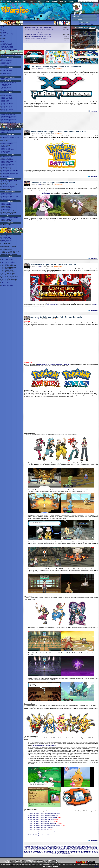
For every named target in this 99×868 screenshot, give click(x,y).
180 (60, 851)
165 (27, 851)
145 (58, 850)
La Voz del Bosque (6, 240)
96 (27, 849)
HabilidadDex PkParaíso (7, 72)
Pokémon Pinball (6, 209)
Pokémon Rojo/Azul (6, 208)
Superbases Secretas (78, 48)
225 (84, 852)
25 (63, 846)
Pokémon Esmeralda (7, 193)
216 (64, 852)
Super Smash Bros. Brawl (8, 188)
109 (53, 849)
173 (45, 851)
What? (97, 867)
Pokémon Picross (6, 151)
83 (80, 847)
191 (84, 851)
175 (49, 851)
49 (27, 847)
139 (45, 850)
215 (62, 852)
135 (36, 850)
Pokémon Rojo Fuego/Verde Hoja (10, 196)
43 (91, 846)
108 (51, 849)
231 (97, 852)
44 (92, 846)
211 (53, 852)
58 (41, 847)
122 (81, 849)
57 (39, 847)
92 (94, 847)
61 (45, 847)
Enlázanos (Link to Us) (7, 34)
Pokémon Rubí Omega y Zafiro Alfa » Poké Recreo (41, 821)
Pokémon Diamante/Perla (8, 164)
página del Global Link (51, 305)
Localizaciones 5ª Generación (9, 116)
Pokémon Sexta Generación (8, 55)
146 (60, 850)
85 (83, 847)
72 (62, 847)
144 (55, 850)
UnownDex (4, 65)
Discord (17, 1)
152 (73, 850)
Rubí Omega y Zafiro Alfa (86, 53)
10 (39, 846)
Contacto (4, 35)
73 (64, 847)
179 (58, 851)
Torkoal (93, 542)
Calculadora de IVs (6, 84)
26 (64, 846)
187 (75, 851)
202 (34, 852)
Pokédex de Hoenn (78, 37)
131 (27, 850)
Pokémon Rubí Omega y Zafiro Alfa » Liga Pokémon (41, 819)
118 (72, 849)
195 (92, 851)
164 (25, 851)
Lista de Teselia (5, 105)
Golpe (33, 518)
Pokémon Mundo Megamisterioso (10, 142)
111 (57, 849)
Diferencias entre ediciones (80, 39)
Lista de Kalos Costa (7, 108)
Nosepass (88, 463)
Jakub (39, 185)
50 (28, 847)
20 (55, 846)
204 (38, 852)
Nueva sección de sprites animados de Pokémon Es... (39, 27)
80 (75, 847)
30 (71, 846)
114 (64, 849)
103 (40, 849)
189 (79, 851)
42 (89, 846)
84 (81, 847)
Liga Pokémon (77, 43)
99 (31, 849)
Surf (33, 572)
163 (97, 850)
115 (66, 849)
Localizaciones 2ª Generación (9, 121)
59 (42, 847)
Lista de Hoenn (5, 100)
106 (46, 849)
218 (69, 852)
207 (45, 852)
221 (75, 852)
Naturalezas (4, 89)
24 (61, 846)
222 (77, 852)
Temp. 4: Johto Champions (8, 263)
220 (73, 852)
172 (42, 851)
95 (25, 849)
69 (58, 847)
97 (28, 849)
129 (96, 849)
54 (35, 847)
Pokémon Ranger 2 (6, 167)
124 (85, 849)
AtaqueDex (63, 1)
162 (95, 850)
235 (60, 854)
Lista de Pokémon (6, 94)
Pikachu (33, 704)
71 (61, 847)
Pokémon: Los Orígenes (7, 286)
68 (56, 847)
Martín (39, 133)
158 (86, 850)
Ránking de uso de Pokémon (9, 83)
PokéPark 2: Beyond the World (9, 180)
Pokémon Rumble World (7, 150)
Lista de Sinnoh (5, 102)
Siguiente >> (66, 854)
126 (90, 849)
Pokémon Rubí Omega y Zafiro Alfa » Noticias (39, 835)
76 (69, 847)
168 (34, 851)
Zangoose (39, 759)
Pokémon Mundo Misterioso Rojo (10, 198)
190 (82, 851)
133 (32, 850)
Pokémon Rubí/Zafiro (7, 195)
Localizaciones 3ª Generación (9, 119)
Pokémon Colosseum (7, 219)
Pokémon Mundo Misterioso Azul (10, 173)
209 (49, 852)
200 (29, 852)
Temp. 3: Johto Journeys (8, 261)
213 (58, 852)
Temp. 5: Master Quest (7, 264)
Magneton (92, 515)
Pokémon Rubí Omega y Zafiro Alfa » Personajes (40, 827)
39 (85, 846)
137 (40, 850)
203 (36, 852)
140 (47, 850)
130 (25, 850)
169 (36, 851)
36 (80, 846)
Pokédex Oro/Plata (6, 74)
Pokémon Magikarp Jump (8, 131)
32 (74, 846)
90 (90, 847)
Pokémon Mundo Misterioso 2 (9, 172)
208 (47, 852)
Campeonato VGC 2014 (7, 90)
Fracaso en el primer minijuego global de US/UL (38, 32)
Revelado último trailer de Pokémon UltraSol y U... (38, 34)
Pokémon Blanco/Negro (7, 160)
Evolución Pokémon (6, 62)
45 (94, 846)
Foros (3, 28)
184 (69, 851)
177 (53, 851)
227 (88, 852)
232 (53, 854)
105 (44, 849)
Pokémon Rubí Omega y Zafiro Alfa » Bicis (39, 829)
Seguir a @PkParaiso (6, 18)
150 (69, 850)
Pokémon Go (5, 132)
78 (72, 847)
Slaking (93, 569)
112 (59, 849)
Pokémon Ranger (6, 166)
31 (72, 846)
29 (69, 846)
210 (51, 852)
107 (48, 849)
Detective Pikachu (6, 153)
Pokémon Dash (5, 176)
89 (89, 847)
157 (84, 850)
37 (81, 846)
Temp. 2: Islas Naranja (7, 259)
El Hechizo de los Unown (8, 239)
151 (71, 850)
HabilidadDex (72, 1)
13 (44, 846)
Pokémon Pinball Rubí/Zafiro (9, 199)
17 (50, 846)
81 (76, 847)
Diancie (53, 187)
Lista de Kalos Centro (7, 106)
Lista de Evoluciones (7, 97)
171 (40, 851)
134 (34, 850)
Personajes (76, 46)
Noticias (9, 1)
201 (32, 852)
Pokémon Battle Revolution (8, 186)
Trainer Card (5, 37)
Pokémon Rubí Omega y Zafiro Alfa (10, 137)
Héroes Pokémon (6, 242)
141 (49, 850)
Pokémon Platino (6, 163)
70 (59, 847)
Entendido (56, 866)
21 (57, 846)
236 (62, 854)
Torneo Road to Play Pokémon (9, 49)
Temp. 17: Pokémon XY (7, 282)
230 (95, 852)
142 (51, 850)
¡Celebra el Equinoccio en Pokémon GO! (36, 41)
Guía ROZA (25, 1)
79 (73, 847)
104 (42, 849)
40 (86, 846)
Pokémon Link (5, 175)
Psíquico (54, 392)
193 (88, 851)
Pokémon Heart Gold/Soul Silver (9, 161)
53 (33, 847)
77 (70, 847)
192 (86, 851)
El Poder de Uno (6, 237)
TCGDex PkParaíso (6, 79)
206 (42, 852)
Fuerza (33, 545)
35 (78, 846)
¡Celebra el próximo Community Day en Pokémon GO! (39, 30)
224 (82, 852)
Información (76, 32)
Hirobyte (40, 69)
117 (70, 849)
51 (30, 847)
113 (62, 849)
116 (68, 849)
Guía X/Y (32, 1)
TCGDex (47, 1)
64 (50, 847)
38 (83, 846)
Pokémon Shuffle (6, 148)
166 (29, 851)
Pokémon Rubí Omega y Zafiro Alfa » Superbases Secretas (43, 816)
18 (52, 846)
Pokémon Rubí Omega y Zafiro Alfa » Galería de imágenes (43, 831)
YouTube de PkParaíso (7, 48)
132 (29, 850)
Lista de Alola (5, 111)
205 (40, 852)
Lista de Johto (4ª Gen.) (7, 103)
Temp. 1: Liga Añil (6, 258)
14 (46, 846)
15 (47, 846)
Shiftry (34, 629)
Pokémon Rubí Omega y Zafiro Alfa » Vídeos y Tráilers (42, 833)
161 (92, 850)
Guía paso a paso (78, 34)
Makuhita (88, 490)
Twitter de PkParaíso (7, 43)
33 (75, 846)
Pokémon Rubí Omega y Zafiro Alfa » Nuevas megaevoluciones (44, 814)
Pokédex (55, 1)
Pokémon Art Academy (7, 144)
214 (60, 852)
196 (95, 851)
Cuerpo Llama (34, 60)
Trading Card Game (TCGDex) (86, 61)
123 (83, 849)
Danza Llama (34, 62)
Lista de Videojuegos (7, 96)
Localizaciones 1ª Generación (9, 122)
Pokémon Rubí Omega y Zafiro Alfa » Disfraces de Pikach (42, 823)
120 (77, 849)
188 (77, 851)
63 (48, 847)
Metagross (30, 390)
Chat (3, 29)
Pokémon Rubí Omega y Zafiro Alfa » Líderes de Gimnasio (43, 817)
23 (60, 846)
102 (38, 849)
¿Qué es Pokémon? (6, 59)
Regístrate (79, 24)
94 (97, 847)
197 (97, 851)
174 (47, 851)
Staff (3, 31)
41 (88, 846)
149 (66, 850)
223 (79, 852)
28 (67, 846)
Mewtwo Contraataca (7, 236)
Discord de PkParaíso (7, 45)
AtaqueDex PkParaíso (7, 70)
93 (95, 847)
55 (36, 847)
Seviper (61, 759)
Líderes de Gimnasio (78, 41)
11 (41, 846)
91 (92, 847)
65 (52, 847)
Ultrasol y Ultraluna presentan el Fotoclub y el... (38, 39)
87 (86, 847)
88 (87, 847)
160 (90, 850)
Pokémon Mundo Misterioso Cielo (10, 170)
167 (32, 851)
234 (57, 854)
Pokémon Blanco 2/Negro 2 (8, 157)
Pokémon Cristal (6, 203)
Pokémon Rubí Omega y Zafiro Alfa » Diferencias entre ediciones (44, 825)
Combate (68, 269)
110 (55, 849)
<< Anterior (27, 846)
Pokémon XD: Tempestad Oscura (10, 218)
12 (43, 846)
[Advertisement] (61, 122)
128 (94, 849)
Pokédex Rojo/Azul (6, 75)
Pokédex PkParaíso (6, 69)
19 (53, 846)
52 (31, 847)
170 (38, 851)
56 (38, 847)
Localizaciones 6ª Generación (9, 115)
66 (53, 847)
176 (51, 851)
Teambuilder (4, 86)
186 (73, 851)
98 (30, 849)
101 (35, 849)
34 (77, 846)
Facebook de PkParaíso (7, 46)
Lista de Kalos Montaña (7, 109)
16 (49, 846)
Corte (29, 466)
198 (25, 852)
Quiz (39, 1)
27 (66, 846)
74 (66, 847)
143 (53, 850)
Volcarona (34, 58)
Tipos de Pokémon (6, 87)
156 (82, 850)
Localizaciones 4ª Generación (9, 118)
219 (71, 852)
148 (64, 850)
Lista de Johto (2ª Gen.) (7, 99)
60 (44, 847)
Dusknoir (94, 653)
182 (64, 851)
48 (25, 847)
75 (67, 847)
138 (42, 850)
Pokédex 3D (4, 147)
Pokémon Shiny (5, 64)
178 (55, 851)
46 (95, 846)
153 (75, 850)
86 (84, 847)
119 (75, 849)
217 (66, 852)
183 (66, 851)
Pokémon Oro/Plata (6, 205)
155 (79, 850)
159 (88, 850)
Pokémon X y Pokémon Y (8, 136)
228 (90, 852)
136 (38, 850)
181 (62, 851)
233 (55, 854)
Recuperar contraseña (88, 24)
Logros (3, 40)
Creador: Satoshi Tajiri (7, 61)
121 (79, 849)
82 (78, 847)
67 (55, 847)
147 (62, 850)
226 (86, 852)
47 (97, 846)
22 (58, 846)
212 (55, 852)
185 (71, 851)
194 (90, 851)
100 (33, 849)
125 (88, 849)
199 (27, 852)
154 (77, 850)
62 (47, 847)
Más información (47, 866)
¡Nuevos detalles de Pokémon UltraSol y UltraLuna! (39, 36)
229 (92, 852)
